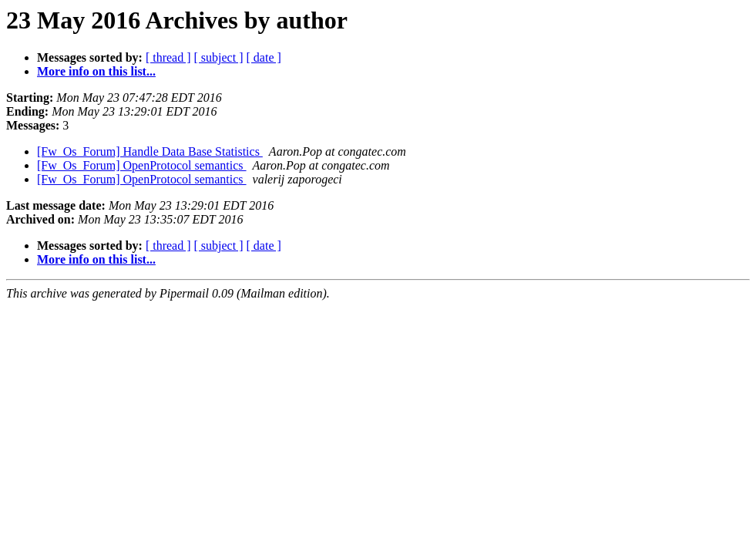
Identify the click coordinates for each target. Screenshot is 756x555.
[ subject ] (219, 57)
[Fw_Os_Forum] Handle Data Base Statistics (150, 151)
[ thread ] (168, 57)
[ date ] (264, 57)
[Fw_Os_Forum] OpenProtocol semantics (142, 165)
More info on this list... (96, 71)
